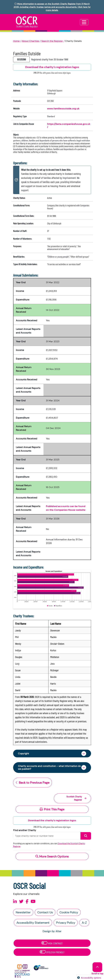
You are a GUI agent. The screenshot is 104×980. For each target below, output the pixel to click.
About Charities (30, 41)
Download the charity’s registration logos (52, 820)
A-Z (84, 923)
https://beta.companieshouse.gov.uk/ (69, 125)
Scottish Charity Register (76, 798)
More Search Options (52, 856)
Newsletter (23, 912)
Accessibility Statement (33, 923)
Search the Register (52, 41)
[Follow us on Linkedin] (15, 902)
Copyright (23, 754)
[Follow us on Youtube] (33, 902)
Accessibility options (91, 978)
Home (16, 41)
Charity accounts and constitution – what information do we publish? (49, 767)
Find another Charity (25, 830)
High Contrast (52, 943)
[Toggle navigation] (84, 22)
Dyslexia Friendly (52, 952)
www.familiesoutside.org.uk (63, 109)
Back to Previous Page (33, 783)
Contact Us (45, 912)
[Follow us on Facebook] (27, 902)
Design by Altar (52, 931)
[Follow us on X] (21, 902)
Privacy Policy (66, 923)
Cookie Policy (69, 912)
